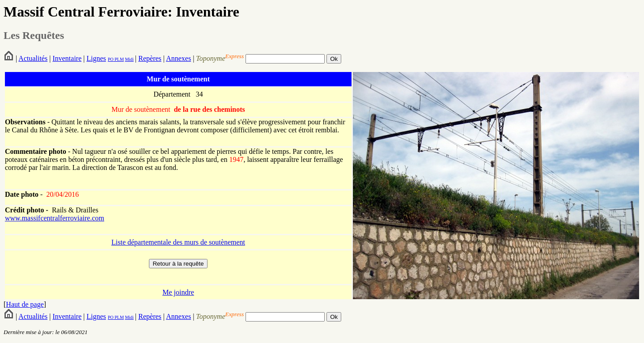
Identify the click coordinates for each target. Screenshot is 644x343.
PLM (119, 59)
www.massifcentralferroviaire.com (55, 218)
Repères (150, 58)
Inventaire (67, 58)
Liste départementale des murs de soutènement (178, 242)
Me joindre (178, 292)
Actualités (33, 58)
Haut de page (25, 304)
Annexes (178, 58)
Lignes (96, 58)
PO (111, 59)
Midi (129, 59)
